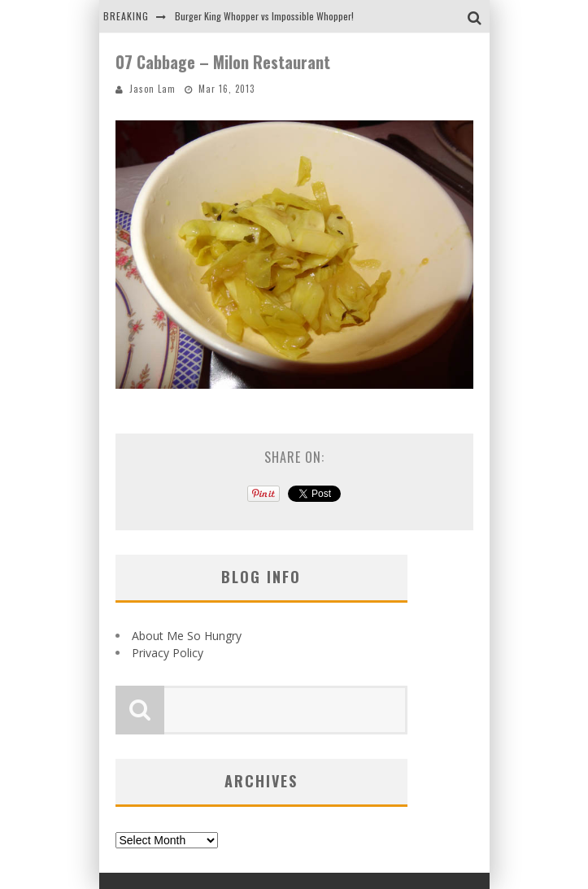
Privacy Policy (168, 653)
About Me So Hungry (187, 636)
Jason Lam (152, 89)
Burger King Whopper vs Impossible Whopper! (264, 16)
